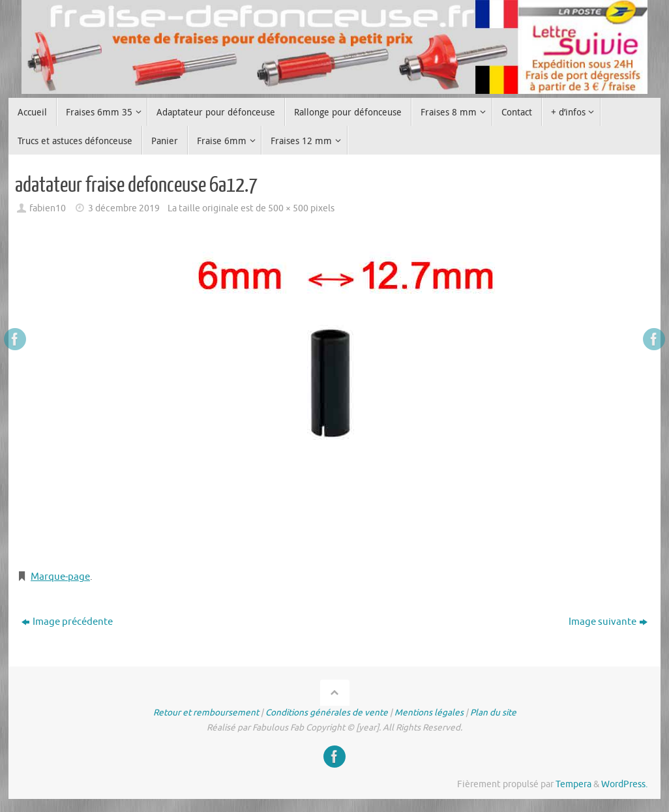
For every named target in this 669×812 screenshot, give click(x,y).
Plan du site (493, 713)
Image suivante (608, 622)
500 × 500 (288, 208)
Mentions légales (429, 713)
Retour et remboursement (206, 713)
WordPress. (624, 784)
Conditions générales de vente (327, 713)
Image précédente (67, 622)
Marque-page (60, 577)
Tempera (573, 784)
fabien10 (48, 208)
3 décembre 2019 (124, 208)
